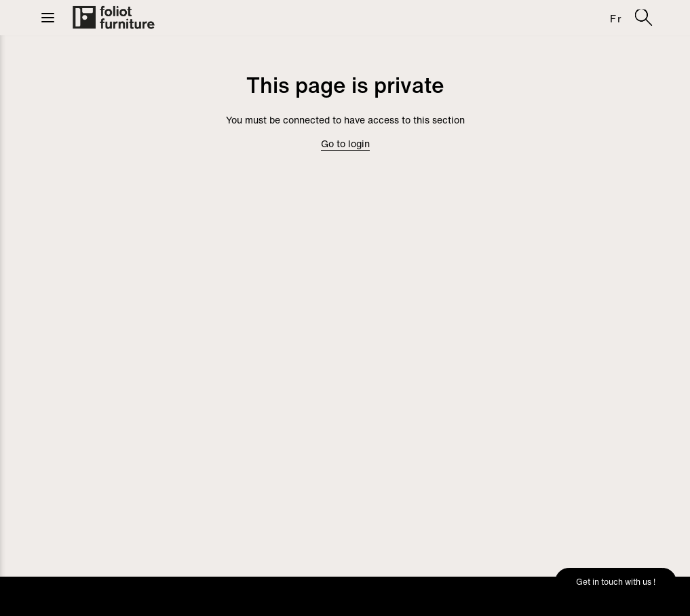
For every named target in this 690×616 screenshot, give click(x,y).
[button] (48, 18)
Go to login (345, 143)
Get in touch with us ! (616, 582)
